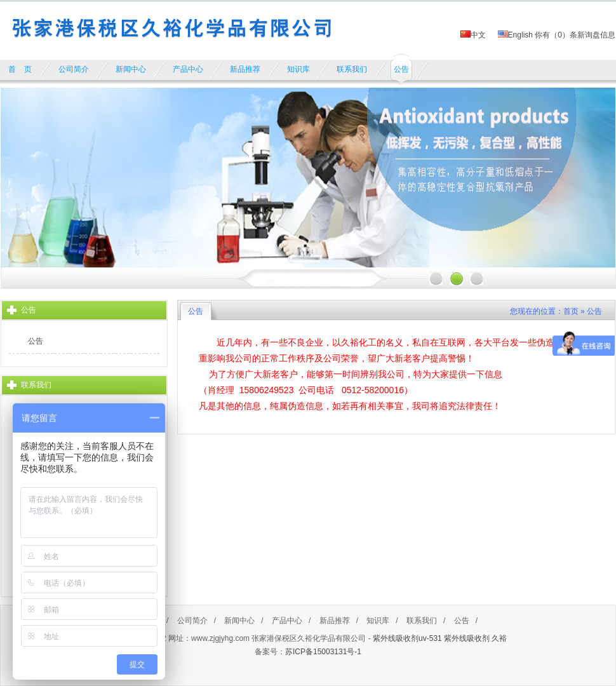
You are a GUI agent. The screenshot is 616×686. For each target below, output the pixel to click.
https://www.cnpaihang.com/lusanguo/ (331, 666)
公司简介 (192, 621)
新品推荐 (335, 621)
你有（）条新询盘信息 (575, 35)
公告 (36, 341)
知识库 (378, 621)
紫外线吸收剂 (467, 638)
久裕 (499, 638)
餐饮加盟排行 (244, 666)
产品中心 (287, 621)
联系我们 (422, 621)
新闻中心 (239, 621)
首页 (571, 311)
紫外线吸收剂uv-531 (407, 638)
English (515, 35)
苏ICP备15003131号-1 (323, 652)
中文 (473, 35)
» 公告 (591, 311)
